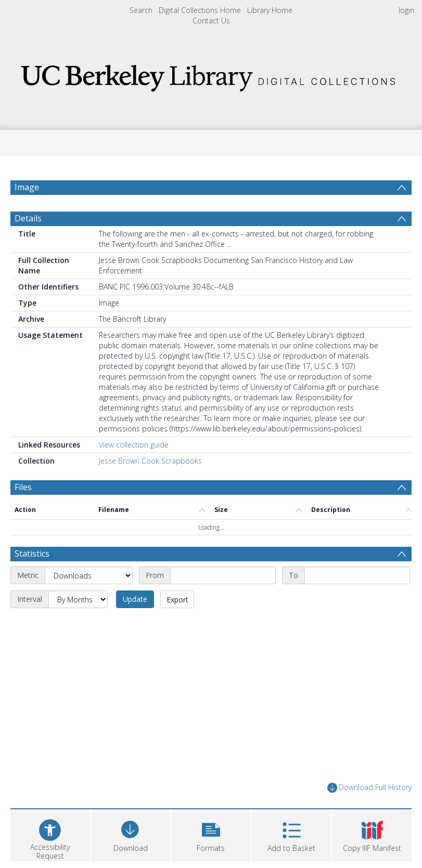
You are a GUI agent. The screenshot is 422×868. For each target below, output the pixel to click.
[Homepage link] (211, 75)
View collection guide (134, 445)
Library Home (270, 10)
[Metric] (89, 575)
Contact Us (211, 21)
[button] (211, 834)
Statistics (32, 554)
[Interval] (78, 599)
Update (135, 599)
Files (23, 487)
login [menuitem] (406, 10)
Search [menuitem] (141, 10)
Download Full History (369, 788)
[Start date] (223, 575)
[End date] (357, 575)
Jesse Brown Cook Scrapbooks (150, 461)
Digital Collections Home (200, 10)
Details (28, 218)
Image (27, 187)
